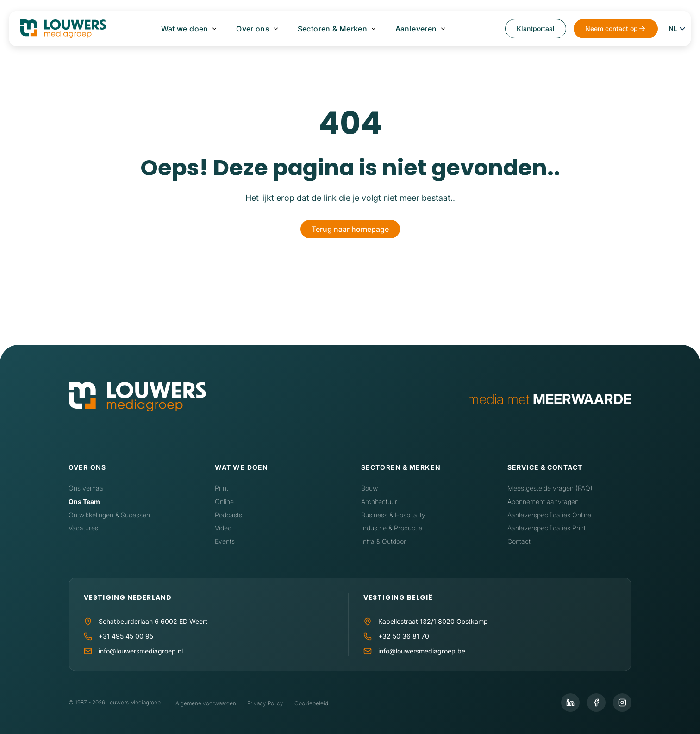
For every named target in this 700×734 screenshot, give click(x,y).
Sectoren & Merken (333, 29)
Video (223, 528)
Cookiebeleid (311, 703)
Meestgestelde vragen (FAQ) (550, 488)
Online (224, 501)
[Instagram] (622, 703)
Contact (519, 541)
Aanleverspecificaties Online (549, 515)
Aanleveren (416, 29)
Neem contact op (612, 28)
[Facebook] (596, 703)
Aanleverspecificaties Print (547, 528)
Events (225, 541)
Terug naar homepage (350, 229)
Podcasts (228, 515)
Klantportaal (536, 28)
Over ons (253, 29)
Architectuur (379, 501)
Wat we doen (185, 29)
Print (222, 488)
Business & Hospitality (393, 515)
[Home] (137, 399)
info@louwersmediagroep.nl (141, 651)
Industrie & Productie (392, 528)
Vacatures (83, 528)
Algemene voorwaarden (206, 703)
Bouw (369, 488)
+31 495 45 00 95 (126, 636)
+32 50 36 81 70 (404, 636)
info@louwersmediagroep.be (422, 651)
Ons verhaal (87, 488)
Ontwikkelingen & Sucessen (109, 515)
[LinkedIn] (570, 703)
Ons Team (84, 501)
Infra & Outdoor (384, 541)
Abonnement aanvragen (543, 501)
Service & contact (545, 467)
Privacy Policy (265, 703)
